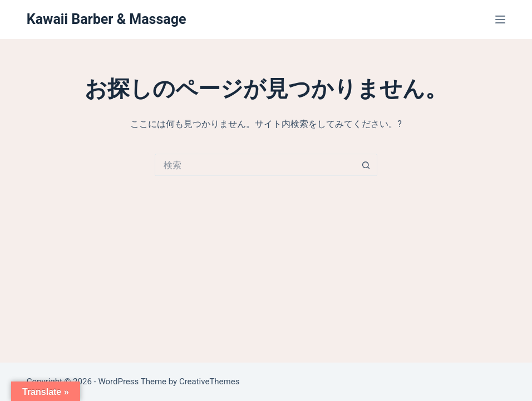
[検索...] (255, 165)
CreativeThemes (210, 382)
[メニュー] (500, 19)
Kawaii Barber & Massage (107, 19)
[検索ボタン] (366, 165)
